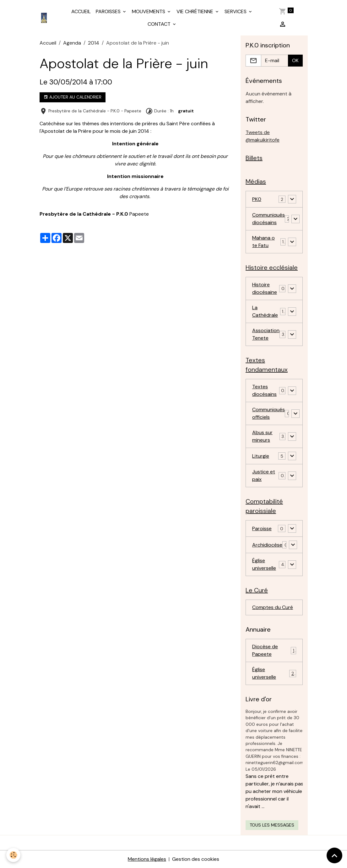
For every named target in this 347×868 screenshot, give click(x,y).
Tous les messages (272, 825)
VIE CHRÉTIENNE (195, 11)
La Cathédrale (265, 311)
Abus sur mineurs (262, 436)
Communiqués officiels (268, 413)
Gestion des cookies (196, 859)
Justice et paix (264, 475)
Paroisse (262, 528)
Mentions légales (147, 859)
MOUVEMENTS (149, 11)
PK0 (257, 199)
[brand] (45, 18)
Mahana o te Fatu (263, 242)
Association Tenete (266, 334)
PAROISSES (109, 11)
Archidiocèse (267, 545)
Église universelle (264, 564)
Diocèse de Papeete (274, 650)
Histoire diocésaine (265, 288)
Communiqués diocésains (268, 219)
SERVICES (236, 11)
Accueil (48, 43)
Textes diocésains (264, 390)
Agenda (72, 43)
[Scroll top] (334, 855)
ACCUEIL (81, 11)
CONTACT (160, 24)
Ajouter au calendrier (73, 97)
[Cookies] (13, 855)
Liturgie (261, 456)
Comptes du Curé (273, 607)
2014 (94, 43)
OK (295, 60)
